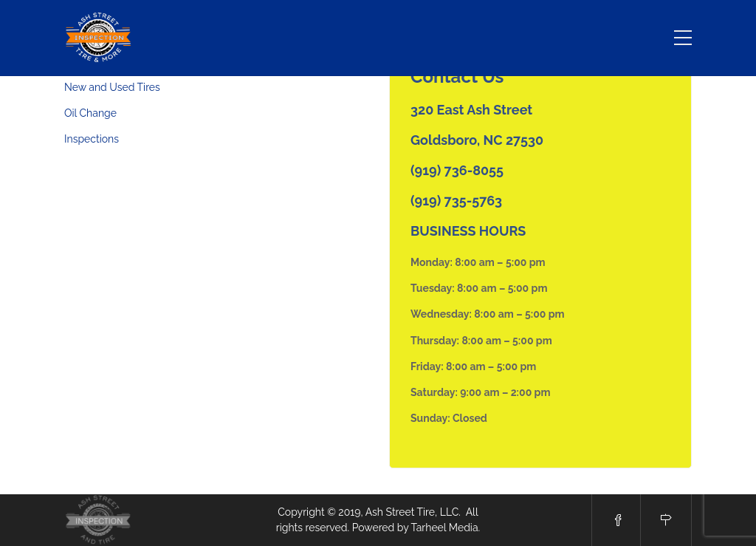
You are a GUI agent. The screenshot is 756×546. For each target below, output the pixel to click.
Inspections (92, 139)
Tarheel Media (445, 528)
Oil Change (90, 113)
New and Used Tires (112, 87)
